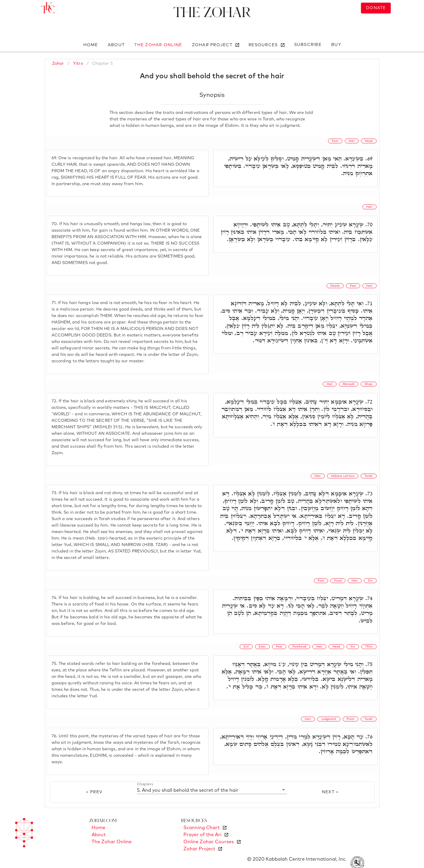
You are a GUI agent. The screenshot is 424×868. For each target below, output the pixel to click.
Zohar (58, 64)
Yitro (78, 64)
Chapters (145, 784)
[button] (212, 790)
